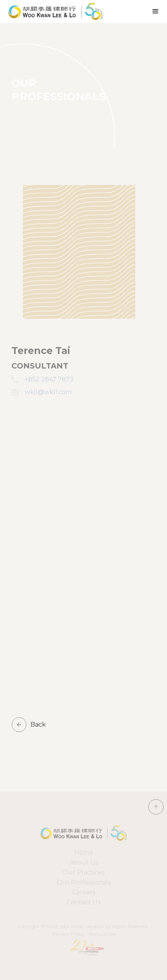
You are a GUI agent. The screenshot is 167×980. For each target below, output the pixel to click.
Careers (84, 892)
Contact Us (83, 902)
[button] (156, 11)
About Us (84, 862)
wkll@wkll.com (48, 392)
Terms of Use (102, 934)
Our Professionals (84, 882)
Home (84, 853)
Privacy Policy (68, 934)
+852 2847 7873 (49, 379)
